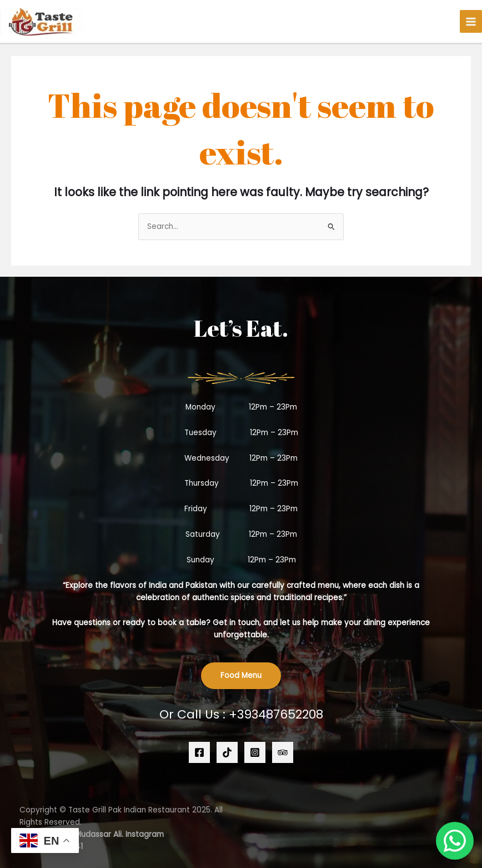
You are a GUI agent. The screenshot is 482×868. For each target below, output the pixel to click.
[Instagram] (255, 752)
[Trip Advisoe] (283, 752)
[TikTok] (227, 752)
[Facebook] (199, 752)
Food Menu (241, 675)
